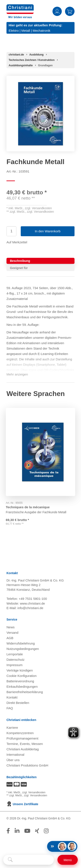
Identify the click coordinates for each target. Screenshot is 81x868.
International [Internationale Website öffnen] (15, 755)
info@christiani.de (30, 608)
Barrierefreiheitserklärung (25, 692)
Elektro (14, 31)
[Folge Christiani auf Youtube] (27, 831)
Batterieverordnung (20, 682)
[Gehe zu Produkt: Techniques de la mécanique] (40, 451)
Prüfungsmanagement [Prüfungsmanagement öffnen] (22, 739)
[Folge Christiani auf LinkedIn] (17, 831)
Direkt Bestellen (18, 703)
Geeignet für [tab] (19, 268)
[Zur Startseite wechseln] (20, 7)
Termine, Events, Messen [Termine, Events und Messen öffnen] (25, 744)
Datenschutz (15, 660)
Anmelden (57, 11)
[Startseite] (16, 55)
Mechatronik (41, 31)
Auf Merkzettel (17, 242)
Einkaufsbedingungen (22, 687)
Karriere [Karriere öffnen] (12, 728)
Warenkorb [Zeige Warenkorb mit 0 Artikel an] (70, 11)
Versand (12, 633)
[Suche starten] (10, 860)
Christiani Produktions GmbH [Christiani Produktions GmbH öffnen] (27, 766)
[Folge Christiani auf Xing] (37, 831)
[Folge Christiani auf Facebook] (8, 831)
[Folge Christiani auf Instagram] (46, 831)
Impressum (14, 665)
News (11, 628)
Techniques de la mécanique (28, 505)
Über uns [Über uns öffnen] (13, 760)
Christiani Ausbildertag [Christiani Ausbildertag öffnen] (23, 750)
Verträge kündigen (20, 671)
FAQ (10, 709)
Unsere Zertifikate (22, 805)
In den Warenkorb (48, 231)
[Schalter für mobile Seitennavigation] (68, 860)
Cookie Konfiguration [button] (21, 676)
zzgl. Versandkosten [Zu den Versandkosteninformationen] (34, 793)
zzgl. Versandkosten (38, 208)
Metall (26, 31)
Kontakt (12, 698)
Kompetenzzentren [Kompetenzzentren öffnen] (20, 733)
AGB (10, 638)
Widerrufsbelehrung (21, 644)
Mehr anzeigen (17, 374)
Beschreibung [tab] (20, 261)
